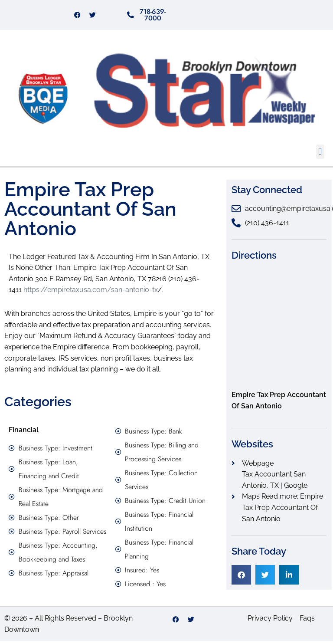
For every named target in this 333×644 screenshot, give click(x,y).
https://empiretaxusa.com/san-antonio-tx (91, 293)
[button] (320, 155)
